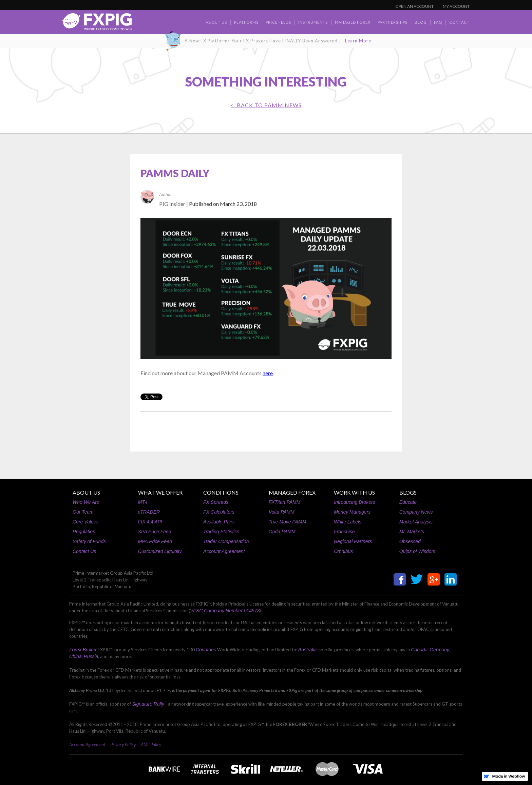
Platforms (246, 22)
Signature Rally (148, 704)
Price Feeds (278, 22)
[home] (97, 24)
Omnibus (343, 551)
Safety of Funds (89, 541)
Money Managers (352, 512)
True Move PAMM (288, 522)
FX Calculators (219, 512)
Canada (419, 650)
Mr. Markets (412, 532)
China (75, 656)
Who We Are (86, 502)
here (268, 373)
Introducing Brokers (354, 502)
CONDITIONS (221, 492)
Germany (439, 650)
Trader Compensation (226, 541)
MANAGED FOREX (292, 492)
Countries (206, 650)
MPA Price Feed (155, 541)
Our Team (83, 512)
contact (459, 22)
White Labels (348, 522)
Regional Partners (353, 541)
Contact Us (84, 551)
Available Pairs (219, 522)
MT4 (143, 502)
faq (438, 22)
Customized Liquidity (160, 551)
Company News (416, 512)
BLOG (421, 22)
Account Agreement (224, 551)
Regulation (84, 532)
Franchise (344, 532)
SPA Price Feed (155, 532)
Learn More (358, 41)
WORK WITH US (354, 492)
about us (216, 22)
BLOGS (408, 492)
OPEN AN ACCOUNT (414, 6)
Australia (307, 650)
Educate (408, 502)
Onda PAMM (282, 532)
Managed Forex (353, 22)
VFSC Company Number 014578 (225, 611)
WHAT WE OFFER (160, 492)
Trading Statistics (221, 532)
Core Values (86, 522)
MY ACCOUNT (456, 6)
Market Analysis (416, 522)
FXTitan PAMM (285, 502)
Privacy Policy (123, 745)
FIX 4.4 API (150, 522)
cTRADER (149, 512)
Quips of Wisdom (417, 551)
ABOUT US (86, 492)
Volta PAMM (282, 512)
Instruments (313, 22)
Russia (91, 656)
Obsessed (410, 541)
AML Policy (151, 745)
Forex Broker (83, 650)
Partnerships (393, 22)
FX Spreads (216, 502)
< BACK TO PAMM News (266, 105)
